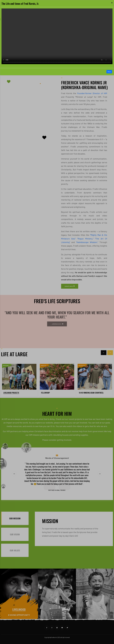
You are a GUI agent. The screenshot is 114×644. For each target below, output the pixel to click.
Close (109, 72)
